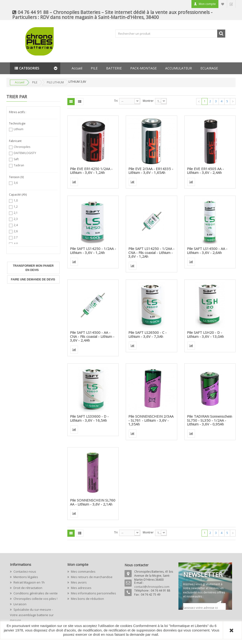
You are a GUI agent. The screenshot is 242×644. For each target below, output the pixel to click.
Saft (16, 159)
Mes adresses (81, 588)
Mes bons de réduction (87, 599)
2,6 (16, 231)
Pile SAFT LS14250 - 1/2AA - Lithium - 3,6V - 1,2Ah (93, 251)
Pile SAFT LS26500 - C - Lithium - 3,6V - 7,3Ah (147, 334)
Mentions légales (25, 577)
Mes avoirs (78, 582)
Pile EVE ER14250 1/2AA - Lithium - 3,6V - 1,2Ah (91, 171)
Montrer (148, 101)
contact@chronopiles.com (152, 587)
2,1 (16, 213)
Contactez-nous (24, 571)
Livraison (20, 604)
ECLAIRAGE (209, 68)
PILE (94, 68)
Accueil (77, 68)
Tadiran (19, 165)
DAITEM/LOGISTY (25, 153)
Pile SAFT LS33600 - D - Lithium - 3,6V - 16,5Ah (89, 418)
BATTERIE (114, 68)
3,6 (16, 183)
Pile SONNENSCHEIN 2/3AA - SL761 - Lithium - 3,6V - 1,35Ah (151, 420)
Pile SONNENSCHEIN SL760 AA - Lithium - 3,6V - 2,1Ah (93, 502)
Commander (231, 4)
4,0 (16, 244)
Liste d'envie (223, 4)
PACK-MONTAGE (143, 68)
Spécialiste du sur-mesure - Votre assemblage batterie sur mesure (32, 615)
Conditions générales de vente (35, 593)
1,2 (16, 207)
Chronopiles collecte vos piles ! (35, 599)
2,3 (16, 219)
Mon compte (207, 4)
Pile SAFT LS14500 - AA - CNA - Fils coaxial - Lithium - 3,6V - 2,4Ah (92, 336)
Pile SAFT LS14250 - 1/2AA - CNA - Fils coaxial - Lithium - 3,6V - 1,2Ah (151, 252)
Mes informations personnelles (93, 593)
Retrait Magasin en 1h (29, 582)
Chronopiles (22, 147)
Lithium (19, 129)
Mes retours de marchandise (91, 577)
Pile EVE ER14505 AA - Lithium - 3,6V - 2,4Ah (205, 171)
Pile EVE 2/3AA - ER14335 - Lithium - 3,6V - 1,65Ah (151, 171)
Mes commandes (83, 571)
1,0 (16, 200)
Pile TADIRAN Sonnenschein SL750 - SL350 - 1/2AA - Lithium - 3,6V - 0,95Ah (210, 420)
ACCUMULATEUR (179, 68)
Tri (116, 101)
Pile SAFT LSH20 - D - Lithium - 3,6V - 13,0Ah (205, 334)
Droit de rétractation (28, 588)
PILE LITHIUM (55, 82)
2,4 (16, 225)
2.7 (16, 237)
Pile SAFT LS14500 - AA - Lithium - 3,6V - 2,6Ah (207, 251)
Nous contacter (136, 565)
